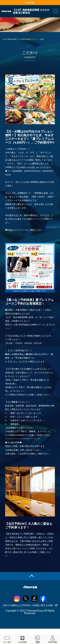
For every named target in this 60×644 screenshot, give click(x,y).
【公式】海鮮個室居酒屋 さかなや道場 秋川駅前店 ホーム (19, 39)
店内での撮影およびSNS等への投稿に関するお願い (30, 605)
